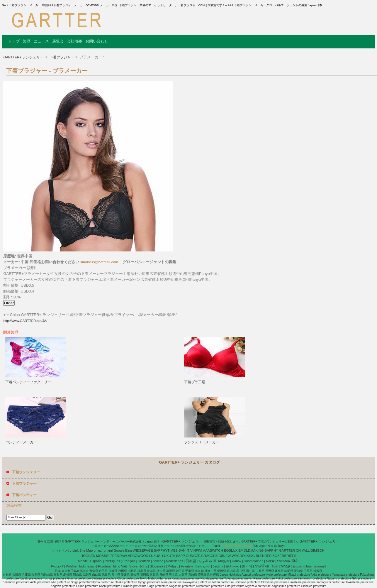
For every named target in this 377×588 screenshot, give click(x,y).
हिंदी (295, 561)
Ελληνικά (232, 566)
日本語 (191, 561)
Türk (275, 566)
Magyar (224, 561)
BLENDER (264, 556)
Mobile (83, 561)
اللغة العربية (207, 561)
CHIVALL (303, 550)
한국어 (247, 566)
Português (112, 561)
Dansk (237, 561)
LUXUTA (169, 556)
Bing (129, 550)
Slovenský (157, 566)
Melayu (173, 566)
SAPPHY (271, 550)
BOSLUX (231, 550)
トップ (14, 41)
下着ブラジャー (61, 57)
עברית (285, 566)
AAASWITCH (213, 550)
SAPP (180, 556)
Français (129, 561)
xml (110, 550)
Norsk (270, 561)
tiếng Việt (120, 566)
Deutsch (144, 561)
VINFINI (196, 550)
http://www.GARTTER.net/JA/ (25, 321)
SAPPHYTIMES (166, 550)
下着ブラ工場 (195, 382)
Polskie (71, 566)
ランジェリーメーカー (202, 442)
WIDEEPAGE (143, 550)
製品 (27, 41)
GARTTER (287, 550)
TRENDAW (119, 556)
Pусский (57, 566)
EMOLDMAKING (251, 550)
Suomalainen (253, 561)
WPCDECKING (243, 556)
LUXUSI (155, 556)
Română (104, 566)
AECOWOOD (138, 556)
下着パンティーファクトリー (28, 382)
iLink (75, 550)
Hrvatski (187, 566)
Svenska (283, 561)
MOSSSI (103, 556)
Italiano (158, 561)
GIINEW (225, 556)
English (298, 566)
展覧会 (58, 41)
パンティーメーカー (21, 442)
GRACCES (209, 556)
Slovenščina (138, 566)
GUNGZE (193, 556)
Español (96, 561)
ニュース (41, 41)
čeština (218, 566)
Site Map (86, 550)
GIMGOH (317, 550)
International (315, 566)
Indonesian (87, 566)
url (95, 550)
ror (105, 550)
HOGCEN (88, 556)
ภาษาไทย (262, 566)
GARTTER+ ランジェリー (24, 57)
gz (100, 550)
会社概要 (74, 41)
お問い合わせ (97, 41)
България (203, 566)
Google (119, 550)
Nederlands (175, 561)
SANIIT (184, 550)
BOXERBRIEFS (284, 556)
